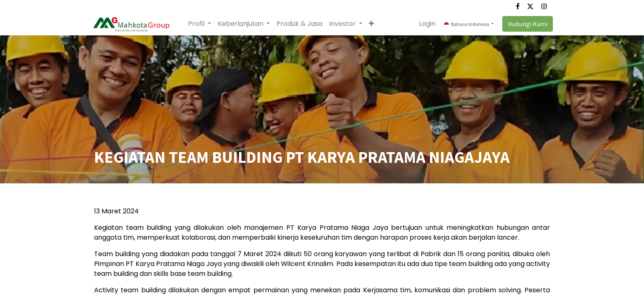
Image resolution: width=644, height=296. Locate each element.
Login (425, 24)
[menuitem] (302, 24)
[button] (374, 24)
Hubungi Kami (525, 24)
